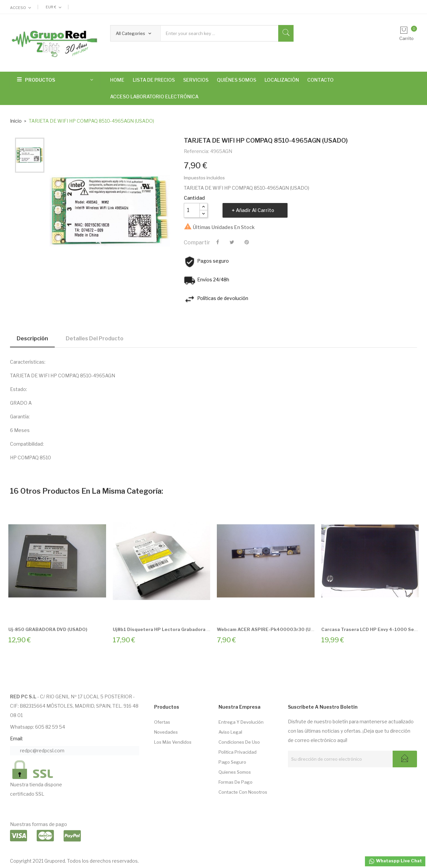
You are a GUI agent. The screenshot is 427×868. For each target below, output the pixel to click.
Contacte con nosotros (243, 792)
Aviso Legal (230, 732)
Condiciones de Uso (239, 742)
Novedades (166, 732)
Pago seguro (232, 762)
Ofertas (162, 722)
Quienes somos (235, 772)
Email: (17, 738)
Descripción (32, 338)
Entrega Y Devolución (241, 722)
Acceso (18, 8)
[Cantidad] (192, 210)
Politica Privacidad (238, 752)
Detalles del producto (95, 338)
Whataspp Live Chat (395, 861)
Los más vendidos (173, 742)
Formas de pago (236, 782)
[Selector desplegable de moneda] (54, 7)
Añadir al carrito (255, 210)
